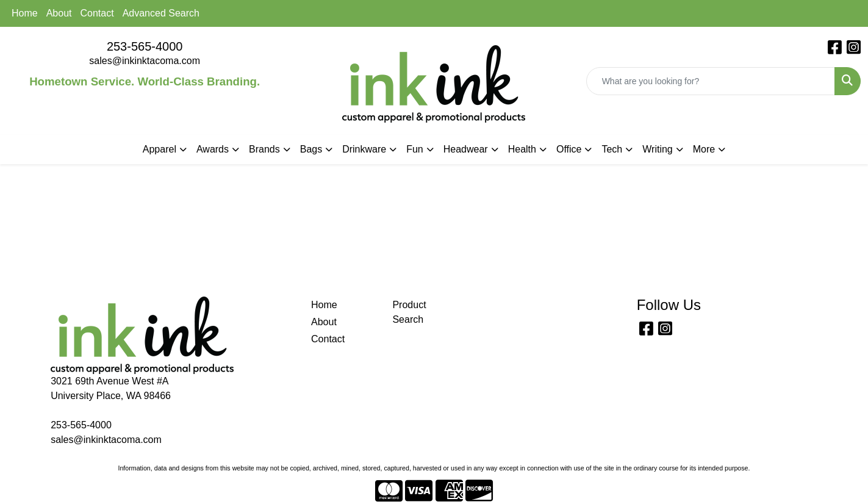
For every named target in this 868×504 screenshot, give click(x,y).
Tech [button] (612, 149)
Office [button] (569, 149)
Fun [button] (415, 149)
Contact (97, 13)
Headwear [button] (466, 149)
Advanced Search (161, 13)
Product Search (409, 312)
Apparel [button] (160, 149)
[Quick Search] (711, 81)
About (59, 13)
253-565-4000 (145, 46)
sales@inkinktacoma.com (145, 61)
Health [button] (522, 149)
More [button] (704, 149)
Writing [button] (658, 149)
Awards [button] (213, 149)
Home (25, 13)
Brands (264, 149)
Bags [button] (311, 149)
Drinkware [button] (364, 149)
